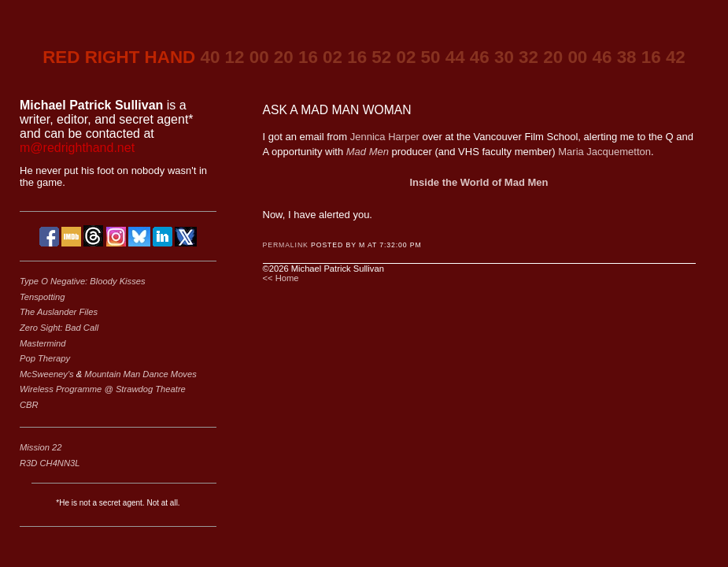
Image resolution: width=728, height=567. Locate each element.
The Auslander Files (59, 312)
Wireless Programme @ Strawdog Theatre (103, 389)
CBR (29, 405)
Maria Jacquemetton (604, 152)
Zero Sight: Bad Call (59, 328)
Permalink (286, 245)
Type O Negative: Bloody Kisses (83, 281)
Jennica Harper (385, 137)
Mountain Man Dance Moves (140, 374)
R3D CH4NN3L (50, 463)
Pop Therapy (45, 358)
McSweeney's (48, 374)
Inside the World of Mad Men (479, 182)
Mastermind (42, 343)
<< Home (281, 278)
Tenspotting (42, 297)
